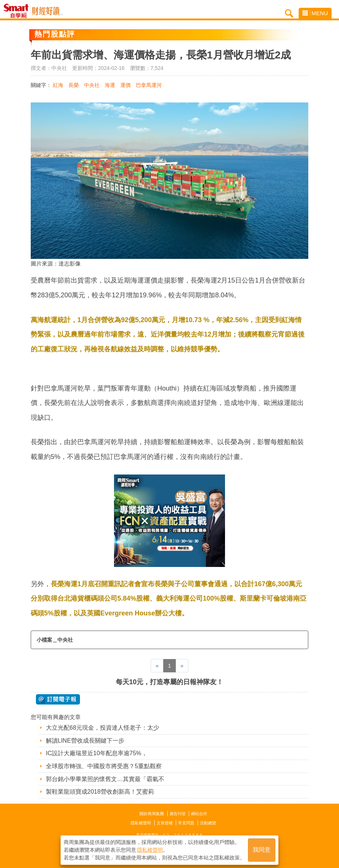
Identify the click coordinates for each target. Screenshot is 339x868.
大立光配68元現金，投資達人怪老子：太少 (103, 728)
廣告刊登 (178, 814)
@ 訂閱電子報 (58, 699)
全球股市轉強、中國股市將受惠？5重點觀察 (104, 766)
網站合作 (199, 814)
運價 (125, 85)
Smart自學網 (18, 11)
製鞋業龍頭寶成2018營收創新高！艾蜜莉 (100, 792)
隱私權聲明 (141, 823)
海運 (110, 85)
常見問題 (186, 823)
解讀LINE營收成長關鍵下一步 (85, 741)
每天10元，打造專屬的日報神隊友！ (169, 682)
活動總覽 (208, 823)
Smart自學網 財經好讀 (47, 11)
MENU (315, 13)
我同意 (262, 850)
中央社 (92, 85)
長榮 (74, 85)
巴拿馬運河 (149, 85)
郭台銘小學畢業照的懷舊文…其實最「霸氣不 (105, 779)
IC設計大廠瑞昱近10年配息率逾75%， (97, 753)
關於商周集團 (152, 814)
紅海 (58, 85)
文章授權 (165, 823)
